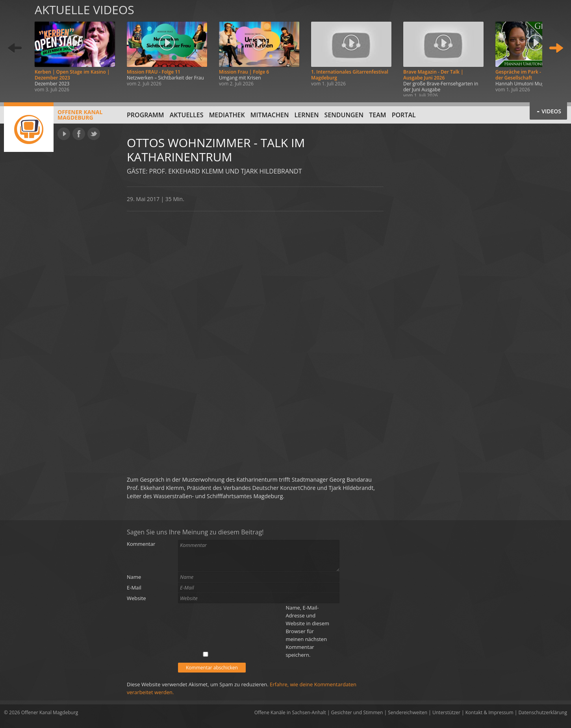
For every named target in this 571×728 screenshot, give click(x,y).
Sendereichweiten (408, 712)
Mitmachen (270, 115)
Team (377, 115)
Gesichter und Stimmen (357, 712)
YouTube (64, 134)
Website (136, 598)
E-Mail (134, 588)
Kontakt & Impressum (489, 712)
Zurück (15, 48)
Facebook (79, 134)
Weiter (556, 48)
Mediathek (227, 115)
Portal (404, 115)
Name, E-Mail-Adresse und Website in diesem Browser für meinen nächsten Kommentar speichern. (307, 631)
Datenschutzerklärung (543, 712)
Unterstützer (446, 712)
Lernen (307, 115)
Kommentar (141, 544)
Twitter (94, 134)
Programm (146, 115)
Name (134, 577)
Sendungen (344, 115)
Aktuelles (187, 115)
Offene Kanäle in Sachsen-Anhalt (290, 712)
